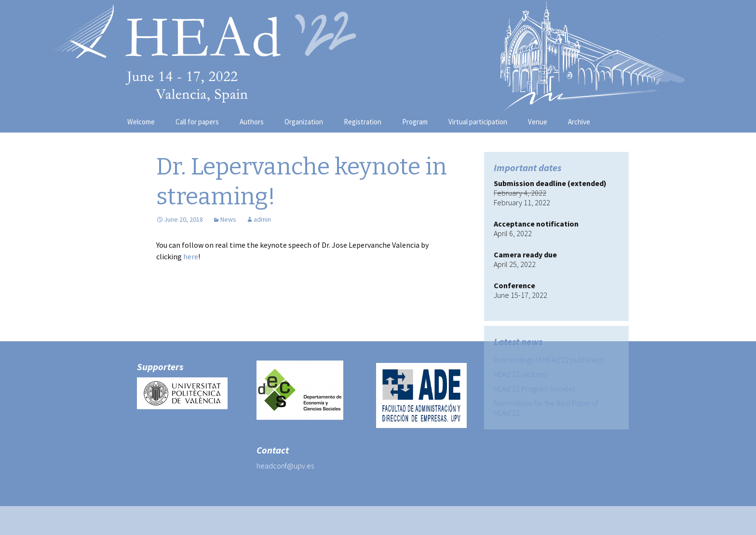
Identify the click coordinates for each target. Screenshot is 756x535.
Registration (363, 122)
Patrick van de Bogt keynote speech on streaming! (347, 324)
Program (415, 122)
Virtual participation (478, 122)
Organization (304, 122)
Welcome (141, 122)
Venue (538, 122)
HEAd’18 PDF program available (223, 310)
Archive (579, 122)
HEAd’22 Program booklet (534, 388)
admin (262, 219)
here (191, 256)
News (228, 219)
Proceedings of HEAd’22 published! (549, 360)
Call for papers (197, 122)
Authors (252, 122)
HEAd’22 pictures (520, 374)
